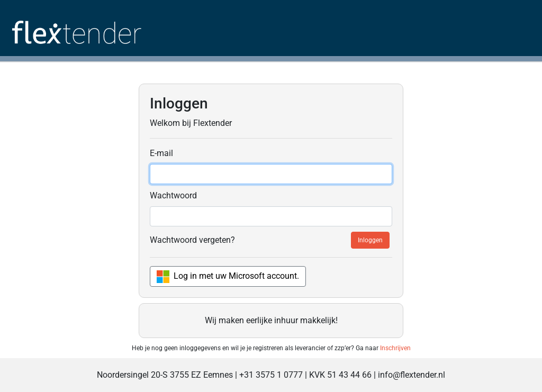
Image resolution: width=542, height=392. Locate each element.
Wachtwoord (173, 195)
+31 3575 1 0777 (271, 375)
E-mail (161, 153)
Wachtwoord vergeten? (192, 240)
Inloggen (370, 240)
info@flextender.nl (412, 375)
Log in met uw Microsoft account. (228, 277)
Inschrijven (395, 348)
